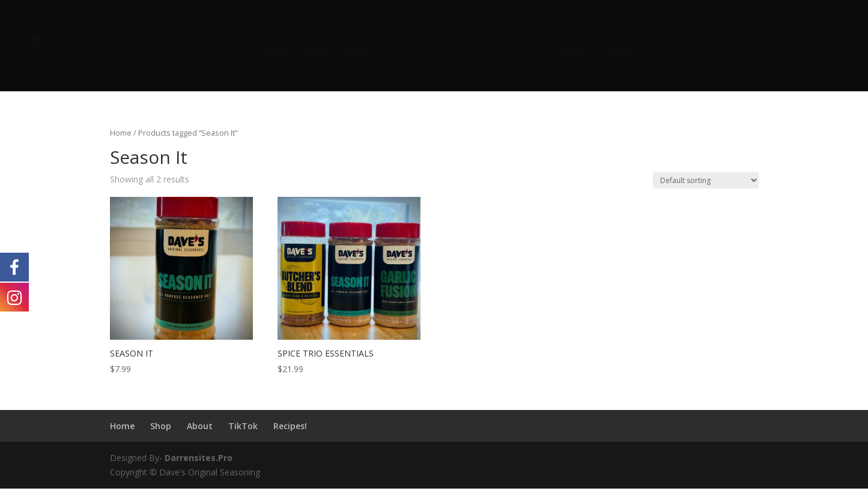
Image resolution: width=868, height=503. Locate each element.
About (355, 53)
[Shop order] (706, 180)
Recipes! (290, 426)
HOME (574, 53)
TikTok (617, 53)
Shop (161, 426)
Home (276, 53)
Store (315, 53)
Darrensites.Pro (199, 458)
